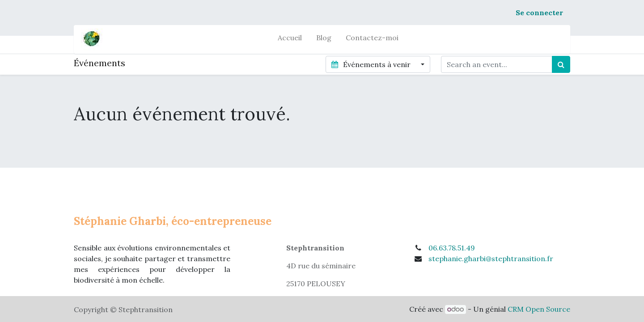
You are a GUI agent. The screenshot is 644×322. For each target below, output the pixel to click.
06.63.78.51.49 (452, 248)
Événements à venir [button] (372, 64)
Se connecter (539, 13)
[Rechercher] (561, 64)
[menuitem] (290, 39)
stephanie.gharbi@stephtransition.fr (491, 258)
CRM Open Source (539, 309)
